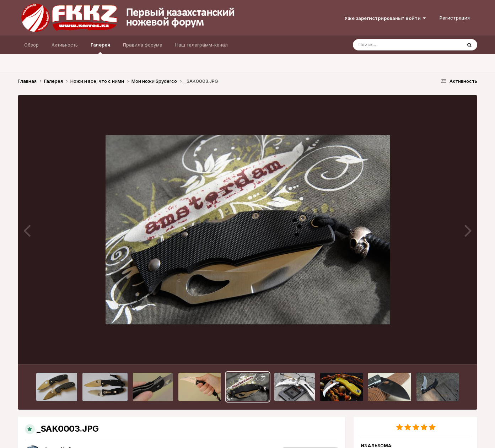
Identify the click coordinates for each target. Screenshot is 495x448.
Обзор (31, 45)
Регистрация (455, 18)
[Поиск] (394, 45)
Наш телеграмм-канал (201, 45)
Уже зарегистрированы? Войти (385, 18)
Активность (65, 45)
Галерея (100, 48)
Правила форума (143, 45)
